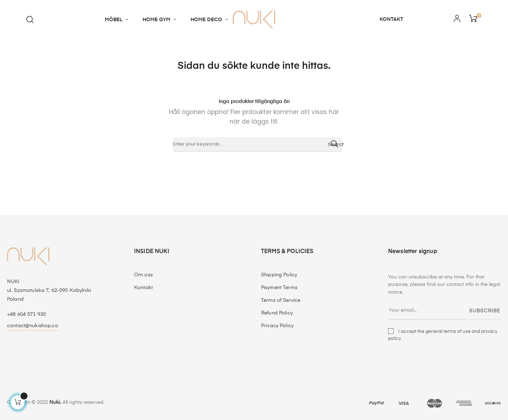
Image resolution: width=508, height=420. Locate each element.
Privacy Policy (277, 326)
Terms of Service (281, 300)
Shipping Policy (279, 275)
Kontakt (143, 288)
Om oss (143, 275)
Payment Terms (279, 288)
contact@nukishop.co (33, 326)
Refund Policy (277, 313)
